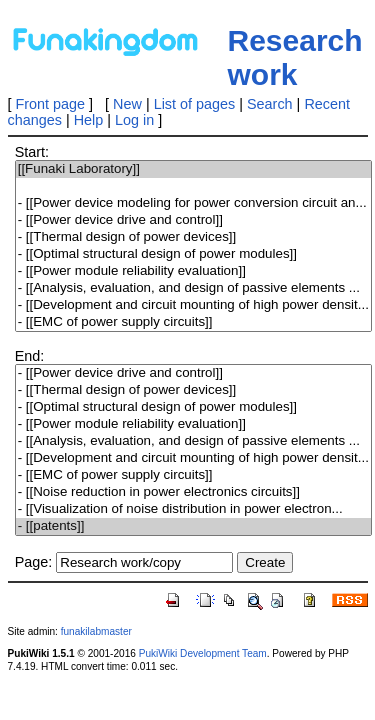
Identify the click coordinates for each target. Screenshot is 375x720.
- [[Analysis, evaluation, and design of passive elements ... (193, 288)
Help (89, 120)
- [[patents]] (193, 526)
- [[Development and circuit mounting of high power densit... (193, 305)
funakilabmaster (96, 631)
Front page (51, 104)
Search (270, 104)
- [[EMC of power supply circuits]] (193, 322)
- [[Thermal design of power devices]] (193, 237)
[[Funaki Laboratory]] (193, 169)
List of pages (195, 104)
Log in (134, 120)
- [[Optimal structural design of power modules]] (193, 254)
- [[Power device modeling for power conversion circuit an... (193, 203)
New (127, 104)
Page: (34, 562)
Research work (295, 57)
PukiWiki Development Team (203, 653)
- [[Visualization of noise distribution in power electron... (193, 509)
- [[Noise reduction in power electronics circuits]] (193, 492)
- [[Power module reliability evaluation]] (193, 271)
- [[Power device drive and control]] (193, 220)
